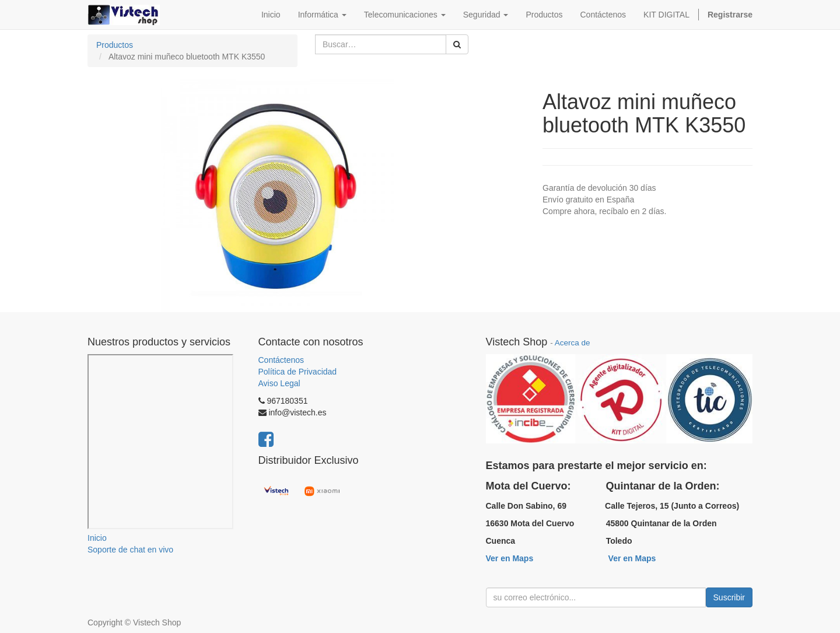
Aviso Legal (279, 383)
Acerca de (573, 343)
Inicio (97, 538)
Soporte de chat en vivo (130, 550)
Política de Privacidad (298, 372)
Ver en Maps (510, 558)
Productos (115, 45)
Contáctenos (281, 360)
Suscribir (729, 597)
